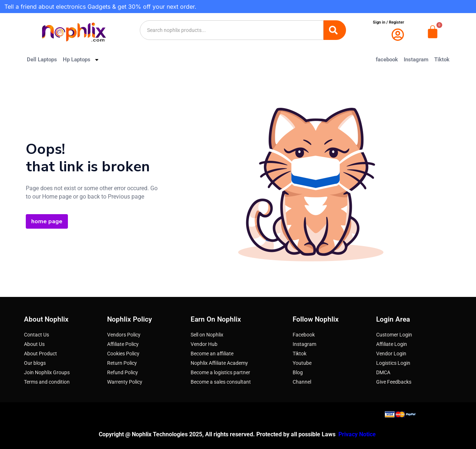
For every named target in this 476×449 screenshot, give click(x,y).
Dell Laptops (42, 60)
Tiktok (442, 60)
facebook (387, 60)
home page (47, 221)
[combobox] (232, 30)
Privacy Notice (358, 434)
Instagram (416, 60)
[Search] (335, 30)
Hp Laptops (81, 60)
